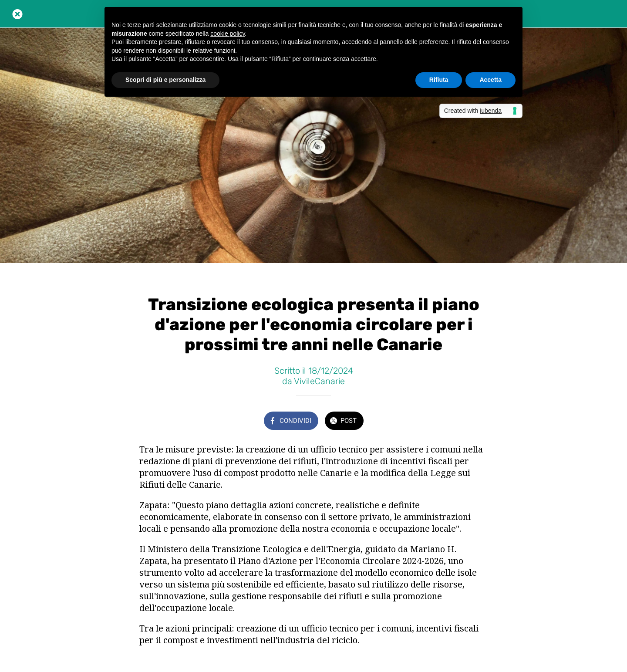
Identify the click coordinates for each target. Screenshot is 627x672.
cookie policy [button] (228, 34)
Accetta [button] (490, 80)
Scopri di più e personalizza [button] (165, 80)
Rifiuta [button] (439, 80)
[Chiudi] (17, 14)
